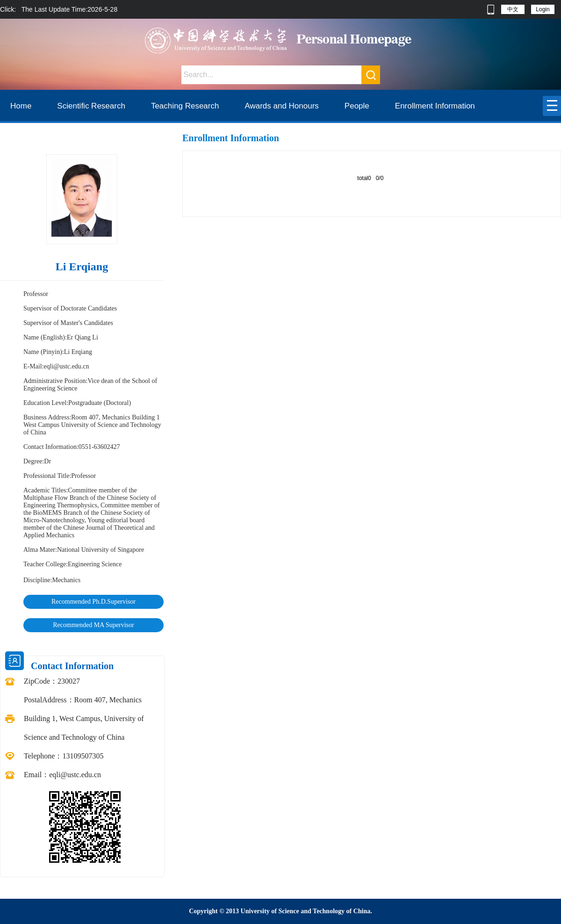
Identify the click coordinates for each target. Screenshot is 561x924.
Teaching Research (185, 106)
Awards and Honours (281, 106)
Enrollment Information (435, 106)
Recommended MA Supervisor (93, 625)
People (357, 106)
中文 (513, 9)
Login (543, 9)
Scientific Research (91, 106)
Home (21, 106)
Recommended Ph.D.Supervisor (93, 602)
